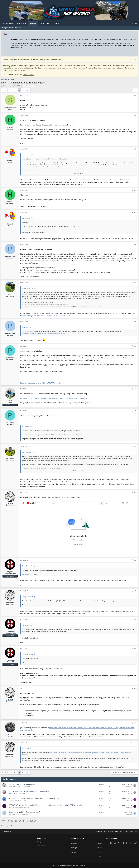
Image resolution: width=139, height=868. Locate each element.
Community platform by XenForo (69, 866)
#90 (135, 389)
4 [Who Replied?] (111, 798)
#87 (135, 283)
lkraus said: (26, 749)
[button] (51, 23)
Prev (5, 90)
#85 (135, 212)
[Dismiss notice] (136, 59)
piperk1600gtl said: (28, 288)
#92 (135, 447)
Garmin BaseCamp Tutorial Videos (22, 784)
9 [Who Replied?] (111, 812)
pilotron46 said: (27, 452)
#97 (135, 648)
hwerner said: (26, 155)
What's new (45, 23)
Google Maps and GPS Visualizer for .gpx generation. (29, 791)
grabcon (129, 800)
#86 (135, 245)
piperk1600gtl (13, 814)
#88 (135, 322)
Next (27, 90)
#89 (135, 346)
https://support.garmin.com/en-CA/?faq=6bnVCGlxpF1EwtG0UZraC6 (45, 316)
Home (131, 831)
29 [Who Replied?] (110, 791)
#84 (135, 190)
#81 (135, 96)
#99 (135, 723)
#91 (135, 411)
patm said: (25, 327)
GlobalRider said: (27, 566)
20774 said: (26, 427)
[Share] (132, 96)
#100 (135, 743)
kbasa (10, 793)
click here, (29, 45)
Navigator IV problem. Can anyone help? (24, 812)
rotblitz (100, 857)
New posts (18, 28)
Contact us (98, 831)
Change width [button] (6, 831)
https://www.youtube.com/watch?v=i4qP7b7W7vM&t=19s (41, 383)
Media (57, 23)
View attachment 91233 (29, 574)
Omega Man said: (28, 597)
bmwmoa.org (8, 23)
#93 (135, 492)
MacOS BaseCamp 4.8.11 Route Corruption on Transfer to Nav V (34, 798)
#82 (135, 116)
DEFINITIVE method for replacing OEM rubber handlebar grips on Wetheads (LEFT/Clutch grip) (46, 805)
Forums (33, 23)
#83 (135, 149)
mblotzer (11, 800)
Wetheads (27, 807)
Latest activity (42, 846)
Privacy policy (119, 831)
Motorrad (27, 786)
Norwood (6, 86)
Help (127, 831)
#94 (135, 560)
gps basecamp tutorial (30, 86)
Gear (23, 793)
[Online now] (10, 398)
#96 (135, 620)
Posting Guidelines (7, 28)
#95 (135, 591)
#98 (135, 688)
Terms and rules (108, 831)
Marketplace (22, 23)
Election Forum (28, 75)
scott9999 (12, 807)
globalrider (12, 786)
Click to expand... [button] (79, 173)
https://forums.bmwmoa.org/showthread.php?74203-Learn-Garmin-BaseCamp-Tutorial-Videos (54, 398)
